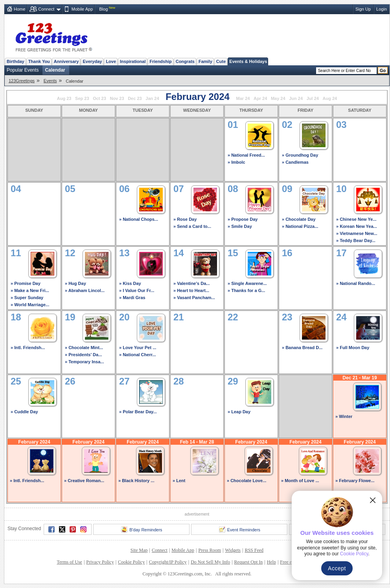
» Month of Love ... (300, 481)
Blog (103, 9)
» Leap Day (239, 412)
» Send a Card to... (192, 226)
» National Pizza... (300, 226)
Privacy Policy (100, 562)
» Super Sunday (27, 298)
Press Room (210, 550)
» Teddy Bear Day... (356, 240)
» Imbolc (236, 162)
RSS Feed (254, 550)
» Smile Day (240, 226)
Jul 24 (313, 98)
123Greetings (22, 81)
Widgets (233, 550)
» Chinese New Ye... (356, 219)
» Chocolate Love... (247, 481)
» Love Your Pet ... (138, 348)
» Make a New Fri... (30, 290)
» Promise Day (26, 283)
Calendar (55, 70)
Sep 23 (82, 98)
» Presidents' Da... (83, 355)
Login (382, 9)
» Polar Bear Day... (138, 412)
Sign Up (363, 9)
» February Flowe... (355, 481)
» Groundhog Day (300, 155)
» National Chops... (139, 219)
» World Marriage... (30, 305)
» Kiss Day (130, 283)
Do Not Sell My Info (210, 562)
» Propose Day (243, 219)
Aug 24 (330, 98)
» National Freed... (246, 155)
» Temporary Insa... (84, 362)
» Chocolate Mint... (84, 348)
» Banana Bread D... (302, 348)
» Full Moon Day (353, 348)
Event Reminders (240, 529)
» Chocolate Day (299, 219)
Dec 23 (135, 98)
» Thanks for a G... (246, 290)
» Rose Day (185, 219)
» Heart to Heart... (191, 290)
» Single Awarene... (247, 283)
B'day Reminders (142, 529)
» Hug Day (75, 283)
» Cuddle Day (24, 412)
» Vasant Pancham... (194, 298)
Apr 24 (260, 98)
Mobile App (82, 9)
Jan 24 (152, 98)
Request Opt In (249, 562)
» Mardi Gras (132, 298)
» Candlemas (295, 162)
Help (271, 562)
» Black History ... (136, 481)
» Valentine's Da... (192, 283)
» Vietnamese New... (357, 233)
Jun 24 (296, 98)
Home (19, 9)
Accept (337, 568)
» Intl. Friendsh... (28, 348)
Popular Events (23, 70)
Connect (46, 9)
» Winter (344, 416)
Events (50, 81)
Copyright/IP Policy (168, 562)
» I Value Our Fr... (137, 290)
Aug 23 (64, 98)
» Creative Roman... (84, 481)
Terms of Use (69, 562)
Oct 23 (99, 98)
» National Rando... (356, 283)
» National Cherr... (138, 355)
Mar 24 (243, 98)
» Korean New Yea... (357, 226)
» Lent (179, 481)
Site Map (139, 550)
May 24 (278, 98)
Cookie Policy (131, 562)
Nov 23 (117, 98)
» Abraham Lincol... (85, 290)
